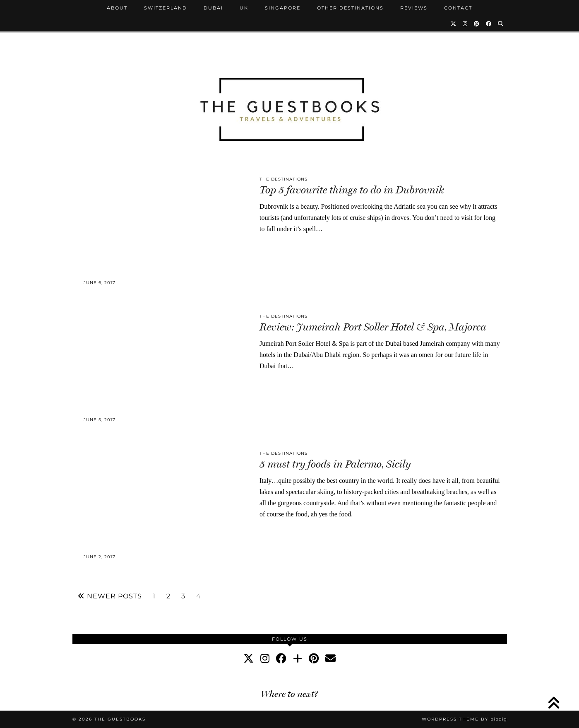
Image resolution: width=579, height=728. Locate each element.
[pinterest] (314, 659)
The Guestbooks (120, 719)
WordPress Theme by (464, 719)
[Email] (330, 659)
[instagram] (265, 659)
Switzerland (166, 8)
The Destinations (283, 179)
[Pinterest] (477, 24)
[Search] (501, 24)
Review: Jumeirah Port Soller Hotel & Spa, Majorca (373, 327)
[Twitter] (454, 24)
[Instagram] (465, 24)
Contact (458, 8)
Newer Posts (110, 596)
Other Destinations (350, 8)
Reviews (414, 8)
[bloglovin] (298, 659)
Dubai (213, 8)
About (117, 8)
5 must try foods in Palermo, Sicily (335, 464)
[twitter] (249, 659)
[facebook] (281, 659)
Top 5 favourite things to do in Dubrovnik (352, 190)
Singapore (283, 8)
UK (244, 8)
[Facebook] (489, 24)
